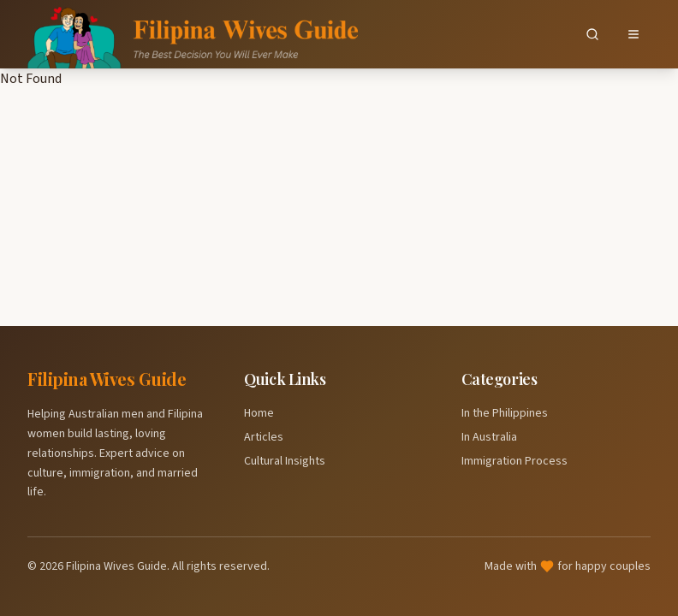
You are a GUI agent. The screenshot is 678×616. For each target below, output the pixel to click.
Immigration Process (514, 461)
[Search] (592, 34)
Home (259, 413)
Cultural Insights (285, 461)
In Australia (489, 437)
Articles (264, 437)
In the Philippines (505, 413)
